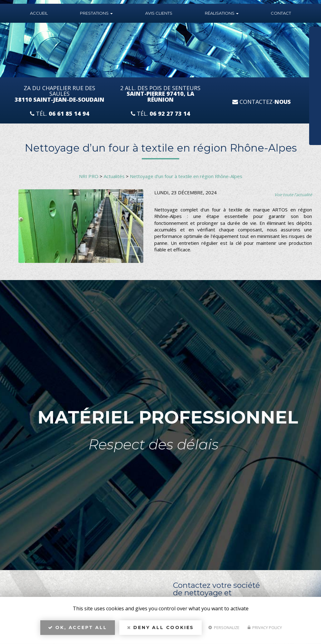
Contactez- (262, 102)
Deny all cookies (160, 630)
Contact (281, 13)
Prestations (96, 13)
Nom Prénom (303, 33)
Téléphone (301, 53)
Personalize (224, 630)
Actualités (114, 176)
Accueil (39, 13)
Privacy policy (265, 630)
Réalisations (222, 13)
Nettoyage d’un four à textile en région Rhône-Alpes (186, 176)
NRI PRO (89, 176)
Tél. (60, 114)
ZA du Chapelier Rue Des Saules (59, 94)
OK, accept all (78, 630)
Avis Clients (159, 13)
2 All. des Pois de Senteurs (160, 94)
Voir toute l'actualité (293, 195)
